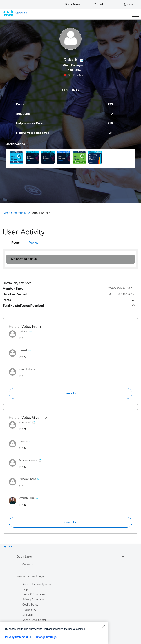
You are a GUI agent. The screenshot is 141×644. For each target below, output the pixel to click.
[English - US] (129, 5)
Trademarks (29, 610)
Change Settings (46, 637)
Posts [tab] (16, 243)
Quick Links (70, 557)
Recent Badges (70, 90)
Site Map (28, 615)
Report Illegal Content (35, 620)
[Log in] (99, 5)
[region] (54, 633)
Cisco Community (15, 213)
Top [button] (10, 547)
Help (25, 589)
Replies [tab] (33, 243)
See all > (70, 393)
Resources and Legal (70, 577)
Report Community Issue (37, 584)
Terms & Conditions (34, 595)
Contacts (28, 565)
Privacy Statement (17, 637)
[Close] (103, 627)
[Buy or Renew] (73, 4)
